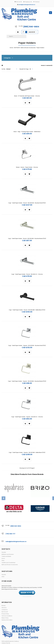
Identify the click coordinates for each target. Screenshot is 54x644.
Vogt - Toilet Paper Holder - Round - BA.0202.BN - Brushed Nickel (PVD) (27, 227)
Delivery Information (7, 595)
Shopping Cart (28, 2)
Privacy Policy (5, 588)
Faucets (4, 527)
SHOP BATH (17, 48)
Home (11, 48)
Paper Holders (40, 48)
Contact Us (5, 584)
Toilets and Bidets (6, 531)
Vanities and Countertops (9, 537)
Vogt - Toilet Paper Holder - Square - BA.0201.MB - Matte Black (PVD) (27, 427)
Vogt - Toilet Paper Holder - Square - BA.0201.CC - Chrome (27, 394)
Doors (3, 533)
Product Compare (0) (47, 65)
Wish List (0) (18, 2)
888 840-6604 (11, 623)
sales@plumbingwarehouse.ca (27, 5)
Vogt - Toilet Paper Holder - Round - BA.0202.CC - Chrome (27, 260)
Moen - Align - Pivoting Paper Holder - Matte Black (27, 127)
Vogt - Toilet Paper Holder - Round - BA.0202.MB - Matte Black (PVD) (27, 294)
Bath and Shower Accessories (10, 539)
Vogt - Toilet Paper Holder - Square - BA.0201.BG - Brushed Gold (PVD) (27, 327)
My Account (5, 586)
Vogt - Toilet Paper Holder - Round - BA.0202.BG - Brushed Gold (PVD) (27, 194)
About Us (4, 582)
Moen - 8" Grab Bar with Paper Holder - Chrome (27, 94)
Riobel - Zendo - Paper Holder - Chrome (27, 160)
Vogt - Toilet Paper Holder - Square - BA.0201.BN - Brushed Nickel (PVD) (27, 360)
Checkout (36, 2)
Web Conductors (40, 641)
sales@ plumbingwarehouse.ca (10, 626)
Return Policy (5, 593)
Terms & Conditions (7, 591)
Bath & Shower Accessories (28, 48)
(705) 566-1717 (11, 508)
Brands (4, 580)
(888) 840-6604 (31, 27)
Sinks (3, 535)
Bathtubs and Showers (8, 529)
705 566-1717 (11, 621)
